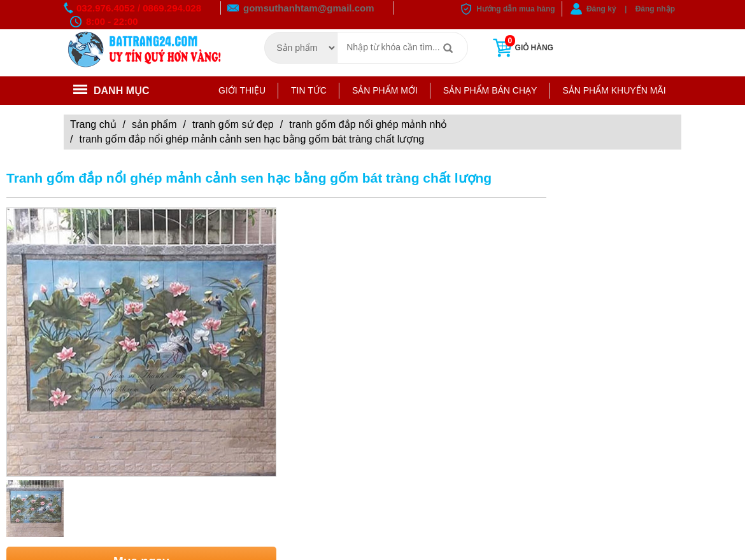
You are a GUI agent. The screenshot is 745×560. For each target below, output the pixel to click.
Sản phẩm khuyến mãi (614, 90)
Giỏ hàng (522, 48)
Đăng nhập (655, 9)
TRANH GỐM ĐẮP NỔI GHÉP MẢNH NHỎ (368, 124)
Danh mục (111, 91)
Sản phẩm (154, 124)
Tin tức (309, 90)
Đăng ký (601, 9)
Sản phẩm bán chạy (490, 90)
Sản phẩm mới (385, 90)
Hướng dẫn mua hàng (515, 9)
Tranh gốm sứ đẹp (233, 124)
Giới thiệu (242, 90)
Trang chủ (93, 124)
